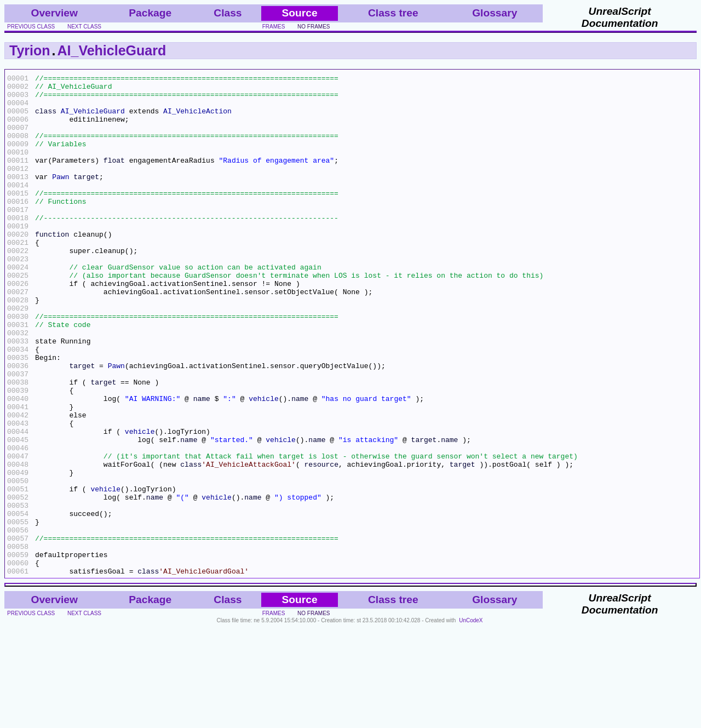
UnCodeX (471, 721)
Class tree (393, 13)
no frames (314, 27)
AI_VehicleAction (197, 119)
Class (228, 13)
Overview (54, 13)
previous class (31, 27)
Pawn (61, 198)
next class (84, 27)
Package (150, 13)
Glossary (495, 13)
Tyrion (30, 50)
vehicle (264, 464)
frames (274, 27)
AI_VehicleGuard (112, 50)
